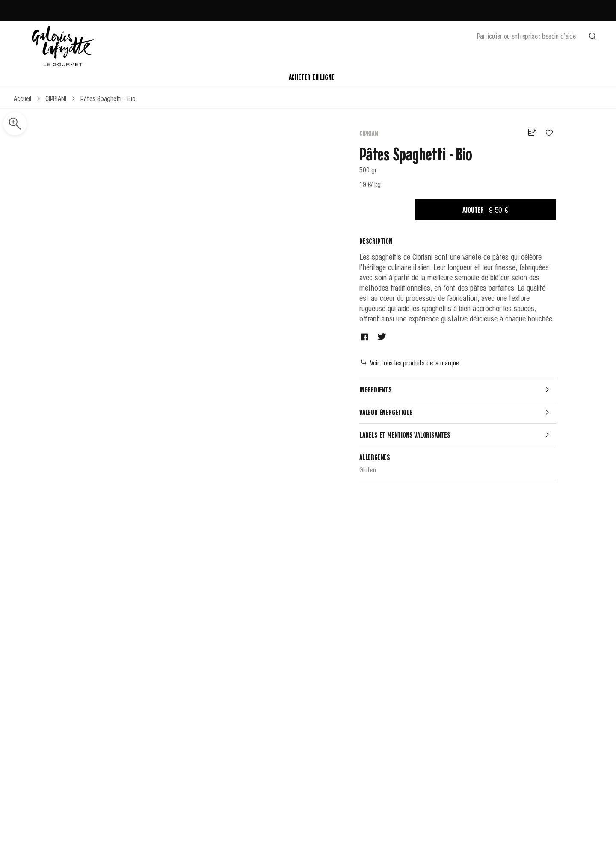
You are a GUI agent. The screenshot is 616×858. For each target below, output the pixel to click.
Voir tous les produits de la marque (410, 362)
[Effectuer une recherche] (592, 36)
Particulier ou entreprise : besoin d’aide (526, 36)
